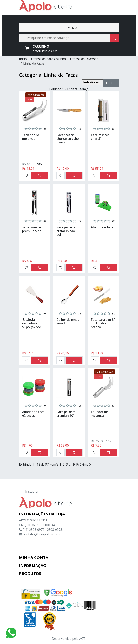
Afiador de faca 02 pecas (33, 414)
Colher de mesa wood (68, 321)
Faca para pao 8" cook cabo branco (103, 323)
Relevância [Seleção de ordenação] (91, 82)
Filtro (111, 83)
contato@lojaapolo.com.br (42, 534)
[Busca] (69, 38)
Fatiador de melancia (31, 137)
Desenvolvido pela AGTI (69, 639)
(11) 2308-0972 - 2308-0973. (43, 530)
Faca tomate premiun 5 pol (32, 229)
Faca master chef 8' (100, 137)
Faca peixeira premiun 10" (66, 414)
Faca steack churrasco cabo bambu (68, 139)
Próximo (84, 464)
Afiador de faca (102, 227)
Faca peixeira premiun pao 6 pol (67, 231)
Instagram (33, 491)
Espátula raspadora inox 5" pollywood (33, 323)
